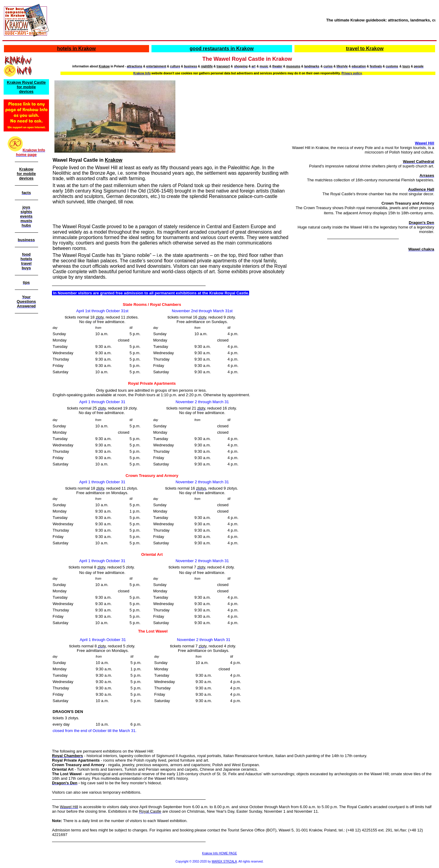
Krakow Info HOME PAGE (219, 853)
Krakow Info (142, 73)
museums (293, 66)
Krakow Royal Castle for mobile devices (26, 87)
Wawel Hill (424, 143)
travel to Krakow (365, 49)
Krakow (104, 66)
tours (406, 66)
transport (223, 66)
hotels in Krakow (76, 49)
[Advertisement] (25, 409)
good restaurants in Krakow (222, 49)
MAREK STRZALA (224, 862)
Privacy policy (351, 73)
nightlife (207, 66)
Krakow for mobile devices (26, 174)
